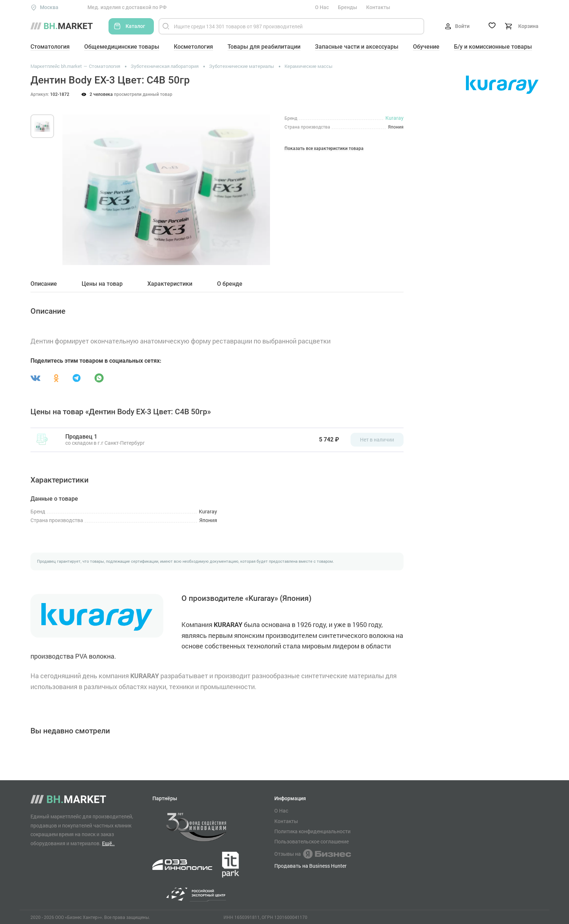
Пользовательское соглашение (312, 842)
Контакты (378, 7)
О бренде (230, 284)
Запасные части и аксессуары (357, 47)
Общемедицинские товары (122, 47)
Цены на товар (102, 284)
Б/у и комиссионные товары (493, 47)
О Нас (322, 7)
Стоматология (50, 47)
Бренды (347, 7)
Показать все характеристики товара (324, 149)
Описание (44, 284)
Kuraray (394, 118)
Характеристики (170, 284)
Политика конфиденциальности (312, 831)
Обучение (426, 47)
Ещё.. (108, 843)
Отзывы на (313, 854)
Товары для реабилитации (264, 47)
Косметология (193, 47)
